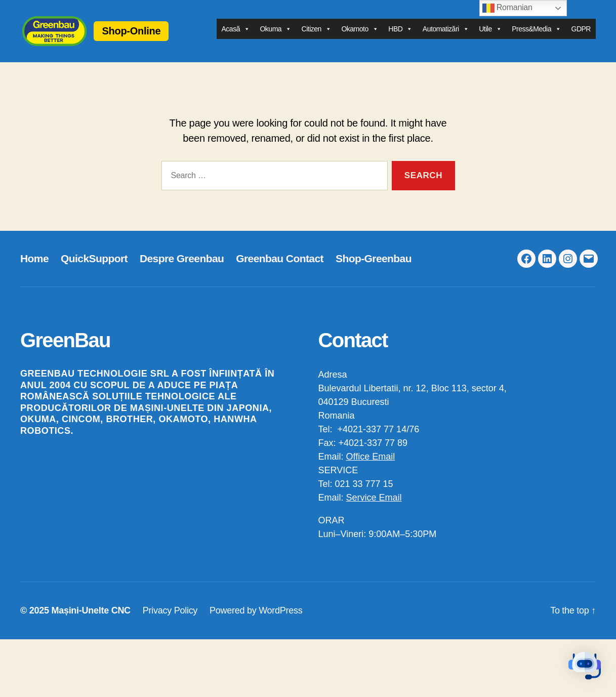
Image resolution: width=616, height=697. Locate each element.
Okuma (275, 35)
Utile (490, 35)
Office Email (371, 469)
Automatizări (446, 35)
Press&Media (536, 35)
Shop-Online (155, 36)
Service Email (374, 510)
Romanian (507, 8)
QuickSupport (94, 270)
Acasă (236, 35)
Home (34, 270)
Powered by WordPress (256, 623)
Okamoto (360, 35)
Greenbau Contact (280, 270)
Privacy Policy (170, 623)
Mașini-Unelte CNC (91, 623)
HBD (400, 35)
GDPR (581, 35)
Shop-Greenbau (374, 270)
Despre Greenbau (182, 270)
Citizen (317, 35)
